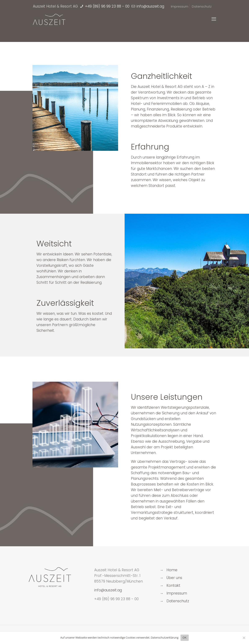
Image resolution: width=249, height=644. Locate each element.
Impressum (180, 6)
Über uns (174, 578)
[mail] (150, 6)
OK (185, 638)
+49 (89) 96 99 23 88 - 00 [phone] (107, 6)
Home (172, 570)
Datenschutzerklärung (165, 637)
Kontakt (173, 585)
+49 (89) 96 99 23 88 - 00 (116, 599)
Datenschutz (202, 6)
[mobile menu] (214, 19)
